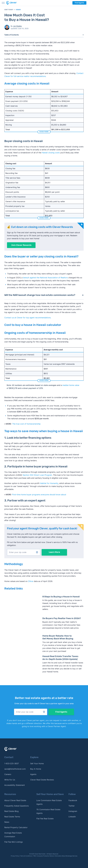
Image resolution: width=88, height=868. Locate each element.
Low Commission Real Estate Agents (49, 802)
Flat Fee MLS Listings (14, 842)
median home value (71, 385)
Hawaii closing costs (51, 153)
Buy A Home (36, 769)
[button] (24, 552)
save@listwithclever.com (15, 769)
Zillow (30, 581)
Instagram (73, 811)
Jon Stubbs (17, 26)
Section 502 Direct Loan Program (37, 475)
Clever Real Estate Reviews (42, 780)
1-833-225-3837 (12, 763)
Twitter (72, 806)
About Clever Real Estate (15, 800)
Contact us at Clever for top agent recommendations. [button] (28, 318)
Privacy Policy (15, 856)
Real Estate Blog (11, 811)
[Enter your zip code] (24, 552)
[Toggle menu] (3, 3)
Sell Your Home (37, 763)
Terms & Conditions (26, 856)
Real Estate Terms (12, 817)
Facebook (73, 800)
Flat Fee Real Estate (45, 819)
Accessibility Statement (15, 785)
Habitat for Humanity (49, 483)
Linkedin (72, 817)
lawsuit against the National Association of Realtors (45, 278)
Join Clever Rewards (21, 245)
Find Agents (79, 3)
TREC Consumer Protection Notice (43, 856)
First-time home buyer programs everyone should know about (39, 495)
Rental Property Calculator (16, 827)
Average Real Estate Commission (13, 835)
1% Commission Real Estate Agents (48, 811)
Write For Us (10, 780)
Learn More (54, 552)
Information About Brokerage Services (66, 856)
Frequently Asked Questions (16, 806)
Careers (8, 774)
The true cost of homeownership (26, 424)
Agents (33, 774)
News (7, 822)
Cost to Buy (9, 10)
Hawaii (18, 10)
